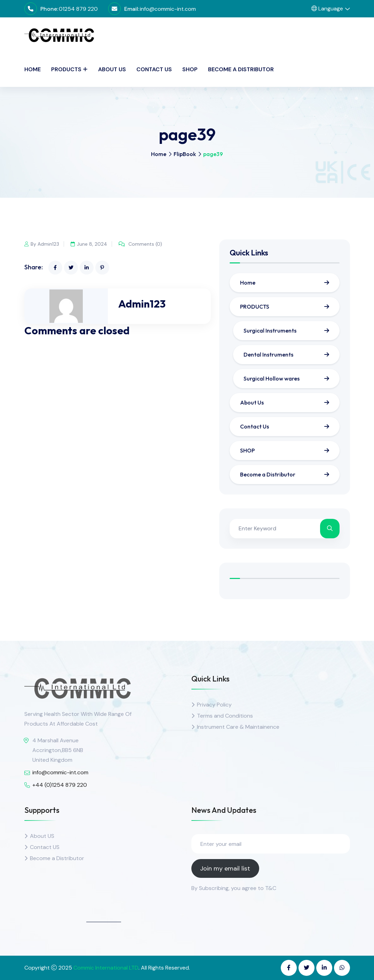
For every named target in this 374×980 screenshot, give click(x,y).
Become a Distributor (241, 69)
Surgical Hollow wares (272, 378)
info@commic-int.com (168, 9)
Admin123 (142, 304)
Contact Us (154, 69)
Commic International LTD (106, 968)
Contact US (45, 847)
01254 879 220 (78, 9)
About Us (112, 69)
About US (42, 836)
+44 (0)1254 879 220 (60, 785)
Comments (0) (141, 244)
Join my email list (225, 868)
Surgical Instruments (270, 330)
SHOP (190, 69)
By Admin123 (42, 244)
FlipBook (185, 154)
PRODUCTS (66, 69)
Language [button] (327, 9)
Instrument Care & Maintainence (238, 727)
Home (33, 69)
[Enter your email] (271, 844)
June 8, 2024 (89, 244)
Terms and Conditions (225, 716)
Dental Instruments (268, 354)
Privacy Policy (214, 705)
